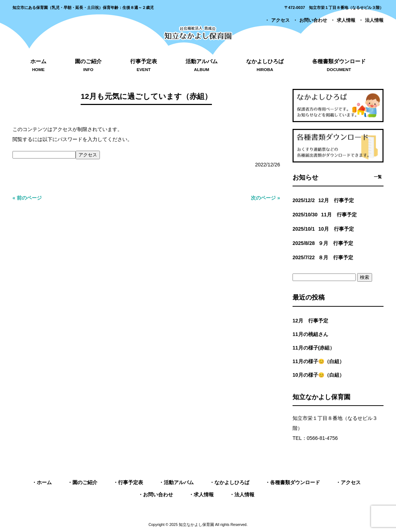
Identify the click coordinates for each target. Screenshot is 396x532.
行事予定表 (131, 482)
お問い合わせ (313, 20)
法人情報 (374, 20)
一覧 (378, 177)
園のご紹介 (85, 482)
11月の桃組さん (310, 334)
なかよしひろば (232, 482)
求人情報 (346, 20)
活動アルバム (179, 482)
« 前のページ (27, 198)
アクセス (280, 20)
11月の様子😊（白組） (318, 361)
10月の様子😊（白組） (318, 375)
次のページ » (265, 198)
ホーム (44, 482)
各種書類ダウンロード (295, 482)
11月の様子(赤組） (314, 348)
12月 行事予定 (310, 321)
